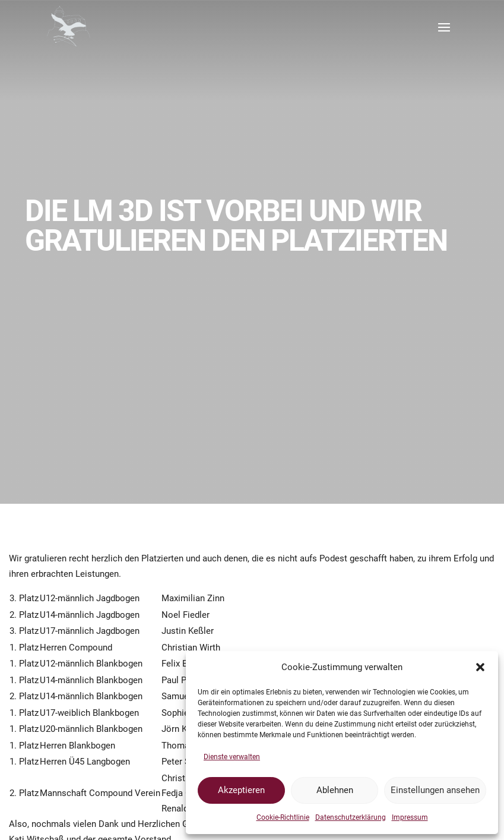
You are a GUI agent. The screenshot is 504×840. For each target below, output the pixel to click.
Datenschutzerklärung (351, 817)
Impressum (410, 817)
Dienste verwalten (232, 757)
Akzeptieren (241, 790)
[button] (480, 667)
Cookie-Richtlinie (283, 817)
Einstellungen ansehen (435, 790)
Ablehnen (335, 790)
